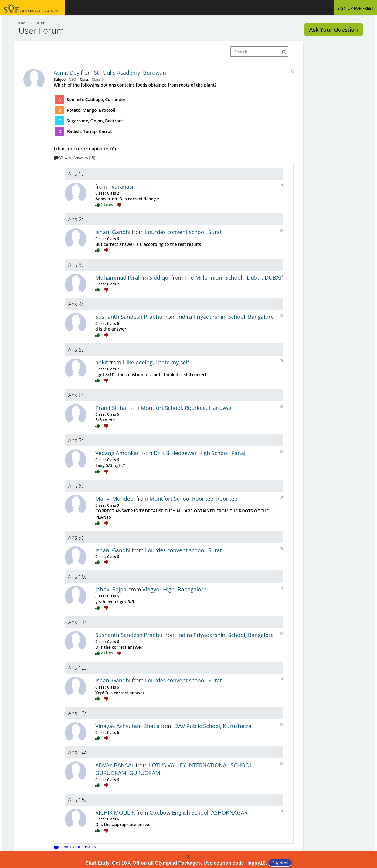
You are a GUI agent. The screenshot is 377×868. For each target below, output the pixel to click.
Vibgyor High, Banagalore (174, 589)
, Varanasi (121, 186)
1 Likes (104, 204)
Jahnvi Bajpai (112, 589)
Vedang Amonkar (118, 453)
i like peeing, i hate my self (156, 362)
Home (22, 23)
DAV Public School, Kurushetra (213, 726)
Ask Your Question (334, 29)
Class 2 (113, 193)
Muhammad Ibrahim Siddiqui (133, 277)
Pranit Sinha (111, 408)
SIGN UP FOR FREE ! (355, 8)
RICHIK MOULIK (116, 812)
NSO (73, 79)
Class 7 (113, 284)
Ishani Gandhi (114, 232)
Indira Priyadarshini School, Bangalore (226, 317)
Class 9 (113, 505)
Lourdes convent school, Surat (183, 232)
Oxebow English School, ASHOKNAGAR (198, 812)
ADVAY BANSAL (115, 765)
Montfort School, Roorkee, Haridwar (187, 408)
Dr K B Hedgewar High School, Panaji (200, 453)
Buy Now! (280, 863)
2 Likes (104, 653)
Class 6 (97, 79)
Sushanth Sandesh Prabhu (130, 317)
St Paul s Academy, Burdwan (130, 73)
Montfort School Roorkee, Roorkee (194, 499)
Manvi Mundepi (116, 499)
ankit (102, 362)
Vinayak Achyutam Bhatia (128, 726)
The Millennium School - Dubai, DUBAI (233, 277)
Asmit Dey (67, 73)
